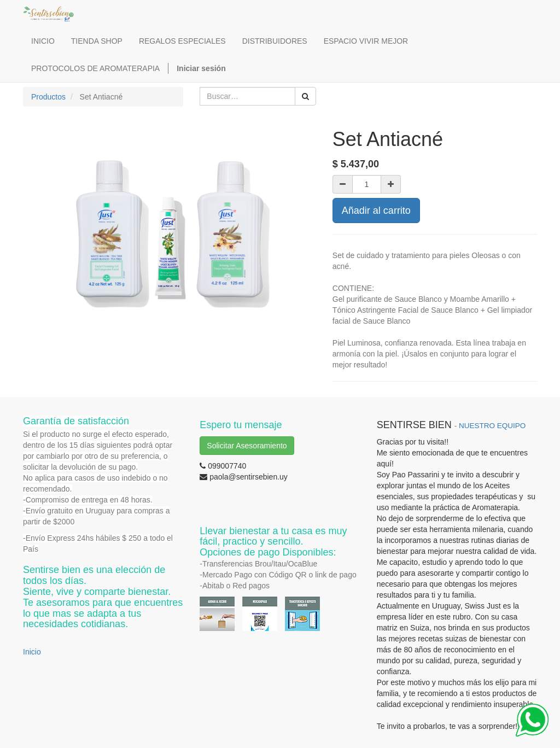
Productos (48, 97)
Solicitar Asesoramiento (247, 446)
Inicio (32, 652)
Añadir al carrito (376, 211)
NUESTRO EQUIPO (492, 426)
